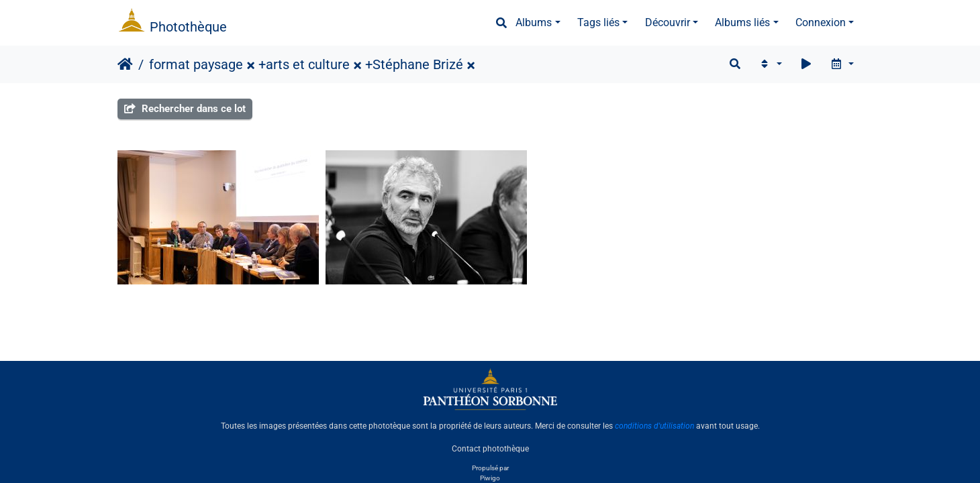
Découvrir (668, 22)
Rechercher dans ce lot (185, 109)
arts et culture (308, 64)
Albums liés (742, 22)
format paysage (196, 64)
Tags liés (598, 22)
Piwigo (490, 478)
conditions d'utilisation (654, 426)
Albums (534, 22)
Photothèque (188, 27)
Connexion (821, 22)
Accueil (125, 64)
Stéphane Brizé (418, 64)
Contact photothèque (490, 449)
